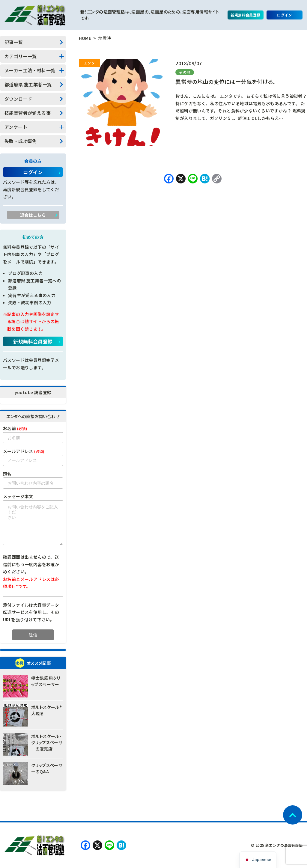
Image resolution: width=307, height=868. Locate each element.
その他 (185, 72)
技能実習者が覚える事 (28, 113)
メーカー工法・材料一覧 (30, 70)
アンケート (16, 127)
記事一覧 (14, 42)
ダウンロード (18, 99)
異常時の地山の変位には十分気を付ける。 (226, 82)
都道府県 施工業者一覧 (28, 84)
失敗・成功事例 (21, 141)
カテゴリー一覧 (21, 56)
